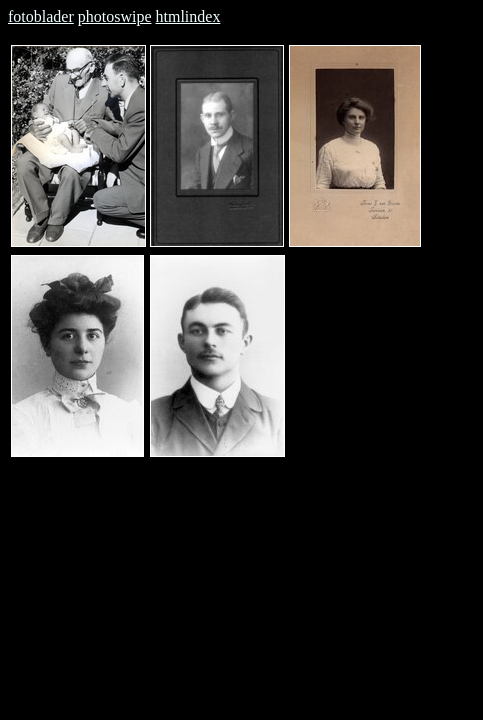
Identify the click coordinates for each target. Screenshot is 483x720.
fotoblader (41, 16)
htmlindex (188, 16)
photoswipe (115, 16)
